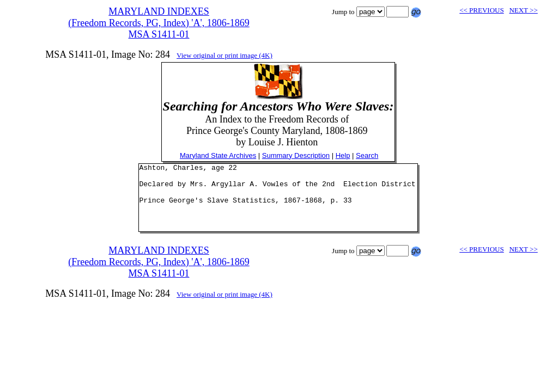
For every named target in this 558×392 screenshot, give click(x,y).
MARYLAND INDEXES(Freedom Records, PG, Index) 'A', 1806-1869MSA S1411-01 (159, 23)
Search (367, 155)
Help (343, 155)
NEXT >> (523, 10)
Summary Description (296, 155)
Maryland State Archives (218, 155)
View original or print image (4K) (225, 55)
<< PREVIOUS (481, 10)
